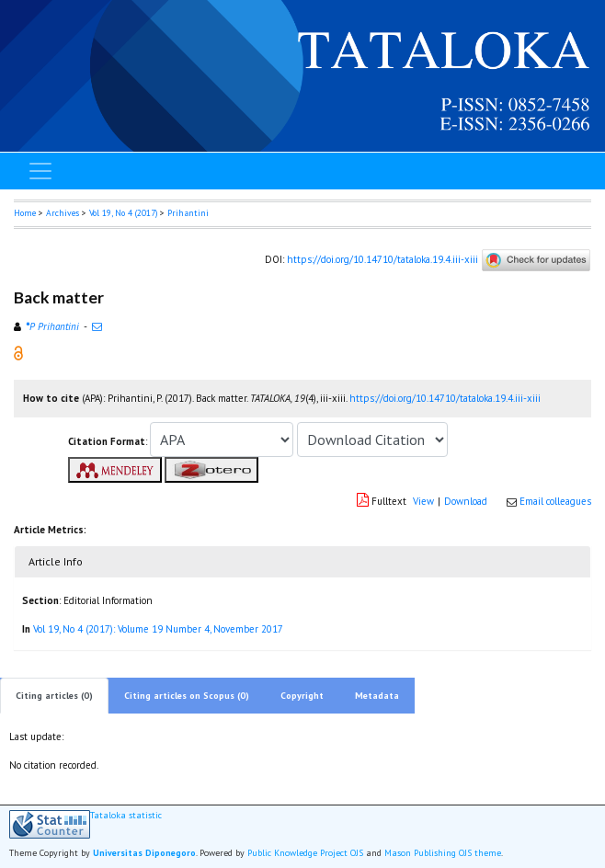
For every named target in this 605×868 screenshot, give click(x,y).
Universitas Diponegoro (144, 853)
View (423, 501)
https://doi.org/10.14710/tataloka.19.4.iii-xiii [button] (445, 398)
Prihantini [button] (188, 213)
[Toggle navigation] (40, 171)
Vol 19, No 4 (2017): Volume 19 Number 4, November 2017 (158, 629)
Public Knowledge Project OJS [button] (305, 853)
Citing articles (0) (54, 696)
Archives (63, 213)
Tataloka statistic (126, 816)
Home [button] (25, 213)
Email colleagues (555, 501)
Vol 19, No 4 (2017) (123, 213)
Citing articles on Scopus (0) (187, 696)
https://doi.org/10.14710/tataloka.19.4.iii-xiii (382, 258)
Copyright (302, 696)
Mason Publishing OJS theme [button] (443, 853)
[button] (18, 352)
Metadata (377, 696)
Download (466, 501)
